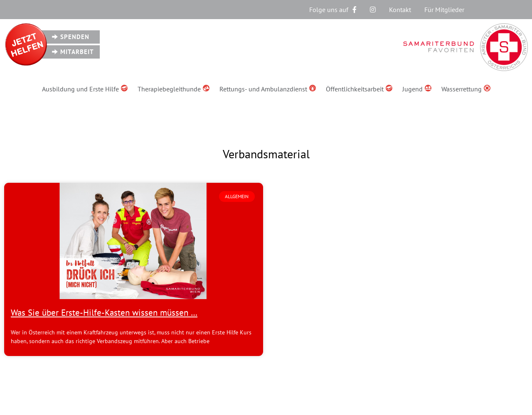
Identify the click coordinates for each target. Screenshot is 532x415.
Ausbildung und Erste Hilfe (85, 89)
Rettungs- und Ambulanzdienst (268, 89)
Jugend (417, 89)
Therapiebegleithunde (174, 89)
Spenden (75, 37)
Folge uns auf (333, 10)
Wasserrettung (466, 89)
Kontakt (400, 10)
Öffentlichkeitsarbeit (359, 89)
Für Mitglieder (444, 10)
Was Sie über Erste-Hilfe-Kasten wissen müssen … (104, 313)
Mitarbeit (77, 52)
